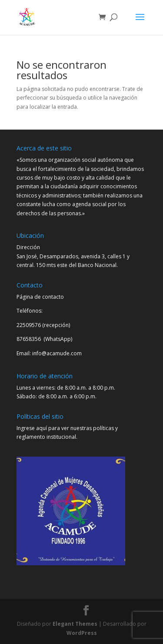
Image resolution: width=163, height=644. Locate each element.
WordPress (82, 633)
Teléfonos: (30, 311)
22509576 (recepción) (43, 325)
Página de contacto (40, 297)
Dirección (28, 247)
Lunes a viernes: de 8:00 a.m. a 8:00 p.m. (66, 388)
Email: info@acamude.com (49, 353)
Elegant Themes (75, 624)
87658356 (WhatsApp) (45, 339)
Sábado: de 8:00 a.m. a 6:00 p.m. (57, 396)
